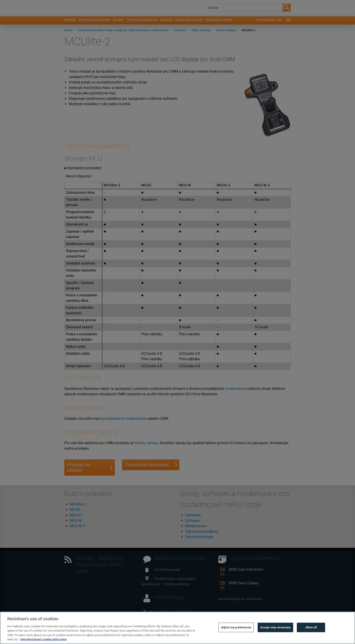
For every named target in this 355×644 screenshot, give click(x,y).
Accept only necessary (275, 637)
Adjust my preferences (236, 637)
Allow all (311, 637)
